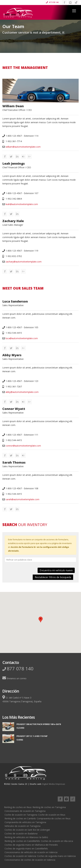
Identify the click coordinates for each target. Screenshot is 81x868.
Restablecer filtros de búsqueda (53, 577)
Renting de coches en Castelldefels (22, 841)
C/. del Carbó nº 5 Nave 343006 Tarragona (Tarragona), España (22, 699)
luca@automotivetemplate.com (22, 338)
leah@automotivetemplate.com (22, 204)
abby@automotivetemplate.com (22, 392)
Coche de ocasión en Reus (52, 815)
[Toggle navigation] (74, 11)
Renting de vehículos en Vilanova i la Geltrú (26, 837)
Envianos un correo (14, 678)
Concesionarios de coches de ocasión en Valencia (30, 860)
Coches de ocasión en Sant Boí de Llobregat (27, 830)
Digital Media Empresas (54, 784)
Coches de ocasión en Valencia (20, 856)
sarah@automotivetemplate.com (22, 499)
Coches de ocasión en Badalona (21, 833)
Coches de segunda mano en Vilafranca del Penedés (31, 845)
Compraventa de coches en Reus (54, 818)
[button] (41, 620)
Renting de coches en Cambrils (20, 818)
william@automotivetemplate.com (23, 147)
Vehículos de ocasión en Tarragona (22, 826)
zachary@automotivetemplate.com (24, 262)
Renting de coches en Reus (18, 807)
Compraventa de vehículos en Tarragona (25, 822)
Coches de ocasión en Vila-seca (57, 841)
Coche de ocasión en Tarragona (21, 815)
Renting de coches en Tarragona (49, 807)
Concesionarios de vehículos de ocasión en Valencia (31, 852)
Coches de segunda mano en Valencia (56, 856)
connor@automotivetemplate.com (23, 446)
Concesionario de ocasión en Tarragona (25, 811)
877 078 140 (52, 2)
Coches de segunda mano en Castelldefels (26, 849)
